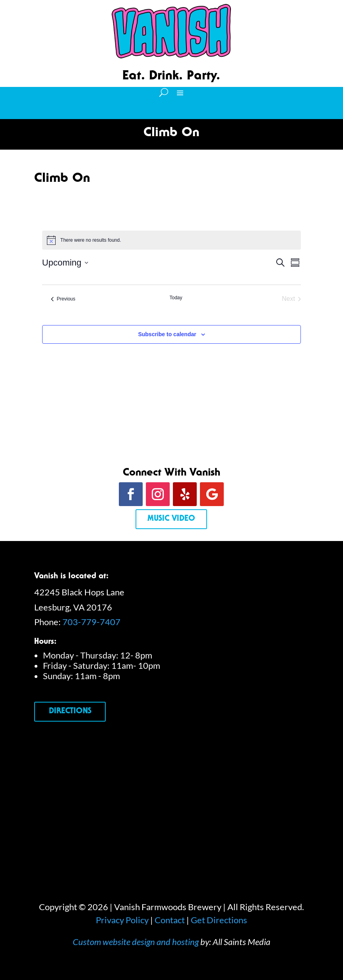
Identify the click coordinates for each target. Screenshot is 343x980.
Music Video (171, 519)
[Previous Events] (63, 299)
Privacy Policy (122, 920)
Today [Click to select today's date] (176, 298)
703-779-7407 (91, 622)
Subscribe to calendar (167, 334)
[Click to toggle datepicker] (65, 263)
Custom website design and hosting (136, 942)
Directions (70, 712)
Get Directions (219, 920)
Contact (170, 920)
